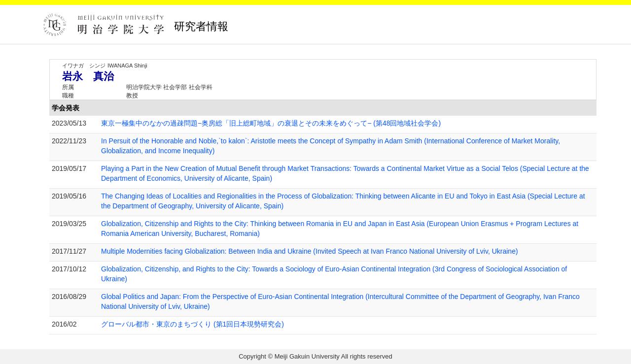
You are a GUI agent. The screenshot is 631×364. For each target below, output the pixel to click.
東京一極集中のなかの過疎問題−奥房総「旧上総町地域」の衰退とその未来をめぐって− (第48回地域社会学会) (271, 123)
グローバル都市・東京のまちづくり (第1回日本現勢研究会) (193, 324)
